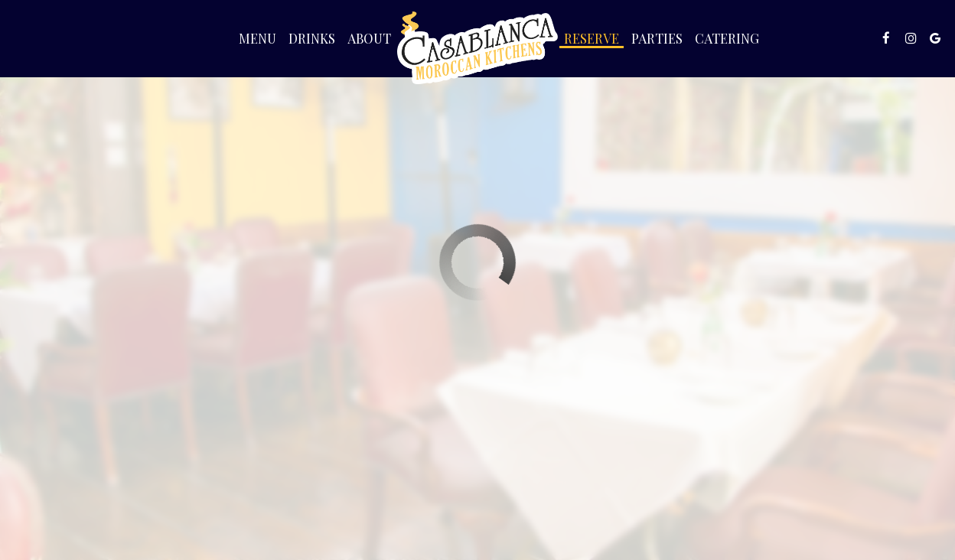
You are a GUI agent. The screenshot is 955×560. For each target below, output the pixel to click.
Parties (657, 38)
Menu (257, 38)
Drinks (312, 38)
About (369, 38)
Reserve (592, 38)
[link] (477, 48)
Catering (727, 38)
